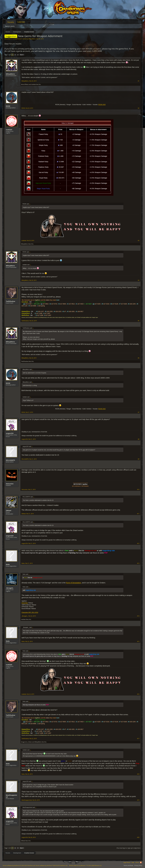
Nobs (8, 564)
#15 (138, 641)
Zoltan (30, 742)
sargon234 (10, 433)
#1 (139, 81)
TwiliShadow (11, 301)
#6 (139, 358)
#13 (138, 563)
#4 (139, 280)
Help (133, 862)
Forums (11, 22)
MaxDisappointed (11, 796)
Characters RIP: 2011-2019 (30, 612)
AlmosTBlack (25, 84)
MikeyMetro (32, 39)
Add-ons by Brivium (85, 865)
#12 (138, 543)
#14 (138, 616)
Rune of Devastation (74, 583)
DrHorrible (25, 603)
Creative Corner (17, 39)
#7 (139, 412)
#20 (138, 837)
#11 (138, 514)
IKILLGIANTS (10, 460)
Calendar (21, 22)
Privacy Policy (138, 865)
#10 (138, 489)
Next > (22, 55)
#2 (139, 108)
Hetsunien (10, 484)
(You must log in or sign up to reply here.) (129, 848)
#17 (138, 739)
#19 (138, 800)
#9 (139, 459)
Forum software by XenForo (19, 865)
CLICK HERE (97, 51)
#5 (139, 321)
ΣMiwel (9, 510)
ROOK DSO (102, 105)
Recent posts (10, 26)
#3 (139, 241)
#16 (138, 694)
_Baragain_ (10, 588)
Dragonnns (24, 742)
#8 (139, 439)
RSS (141, 862)
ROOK (8, 106)
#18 (138, 774)
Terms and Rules (128, 865)
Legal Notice (127, 862)
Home (137, 862)
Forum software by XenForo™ (52, 865)
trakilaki (34, 84)
